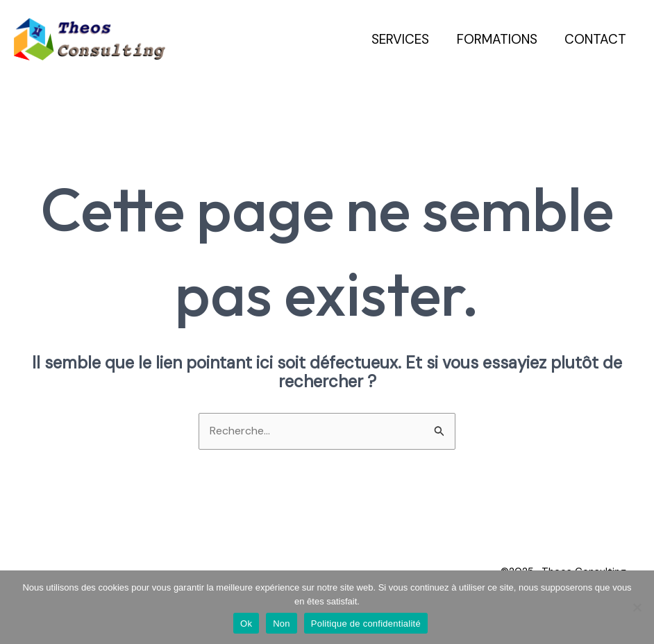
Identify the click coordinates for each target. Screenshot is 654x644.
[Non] (637, 607)
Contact (596, 39)
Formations (498, 39)
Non (282, 624)
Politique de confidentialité (366, 624)
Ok (246, 624)
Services (403, 39)
